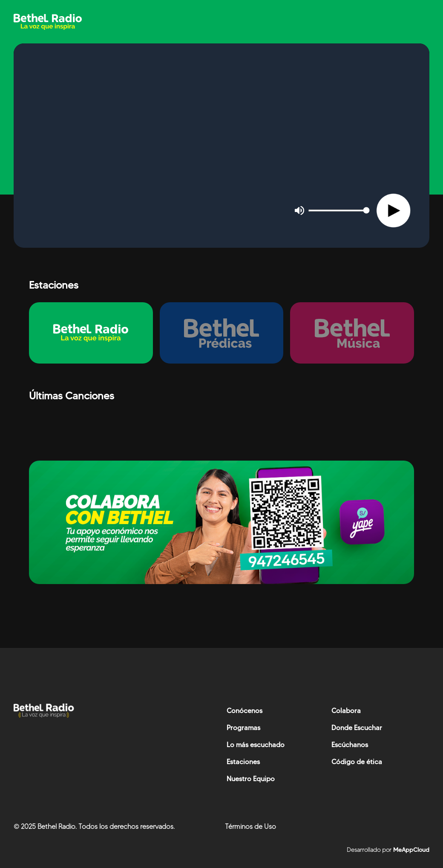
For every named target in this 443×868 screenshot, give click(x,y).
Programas (243, 728)
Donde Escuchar (357, 728)
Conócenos (245, 711)
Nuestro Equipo (251, 779)
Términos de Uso (250, 826)
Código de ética (357, 762)
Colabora (346, 711)
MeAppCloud (410, 850)
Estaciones (243, 762)
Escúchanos (350, 745)
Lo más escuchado (256, 745)
